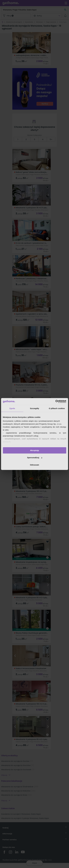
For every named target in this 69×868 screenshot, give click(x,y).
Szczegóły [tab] (34, 408)
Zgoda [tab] (12, 408)
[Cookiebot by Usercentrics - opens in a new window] (55, 402)
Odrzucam (34, 465)
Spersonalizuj (35, 458)
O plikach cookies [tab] (57, 408)
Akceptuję (35, 450)
